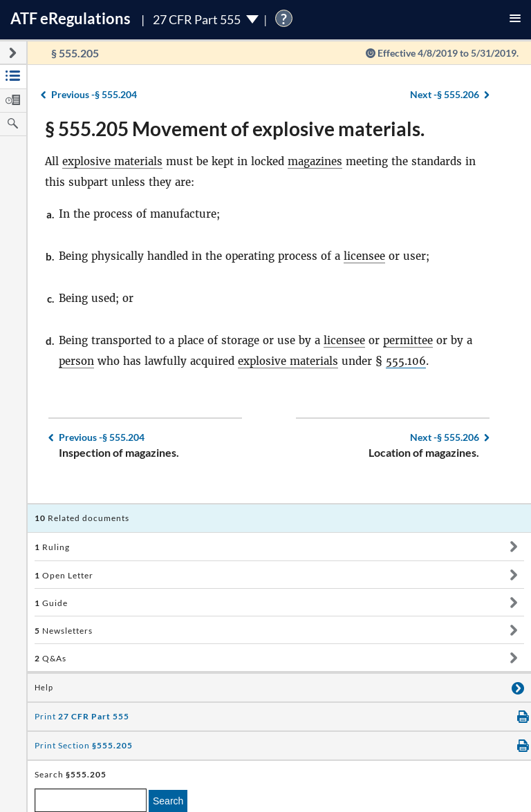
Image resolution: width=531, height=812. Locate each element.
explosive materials (112, 161)
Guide (51, 603)
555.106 (406, 361)
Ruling (52, 547)
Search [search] (168, 801)
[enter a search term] (91, 800)
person (76, 361)
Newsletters (64, 631)
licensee (364, 256)
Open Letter (64, 575)
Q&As (50, 658)
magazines (315, 161)
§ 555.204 (94, 94)
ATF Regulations (71, 18)
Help (44, 688)
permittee (408, 340)
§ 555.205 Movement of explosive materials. (235, 129)
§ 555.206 (445, 94)
